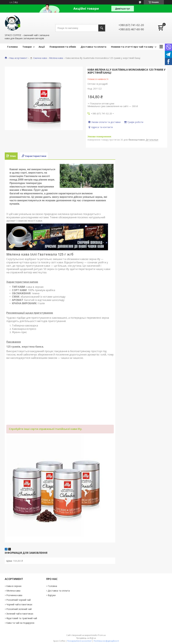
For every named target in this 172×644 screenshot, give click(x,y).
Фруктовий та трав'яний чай (22, 618)
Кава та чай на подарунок (20, 623)
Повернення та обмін (63, 47)
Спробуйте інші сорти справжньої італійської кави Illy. (46, 429)
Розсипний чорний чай (19, 600)
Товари (27, 47)
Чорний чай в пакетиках (19, 604)
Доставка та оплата (93, 47)
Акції (42, 47)
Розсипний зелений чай (19, 609)
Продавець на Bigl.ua (86, 638)
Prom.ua (102, 635)
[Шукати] (102, 28)
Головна (12, 47)
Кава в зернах (14, 586)
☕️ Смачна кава (38, 58)
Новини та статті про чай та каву (132, 47)
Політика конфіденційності (106, 641)
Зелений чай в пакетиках (20, 614)
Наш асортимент (18, 58)
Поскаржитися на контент (79, 641)
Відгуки (52, 595)
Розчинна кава (14, 595)
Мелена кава (56, 58)
